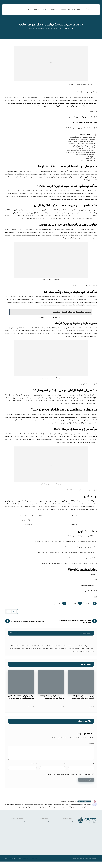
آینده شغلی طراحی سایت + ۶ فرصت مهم (47, 318)
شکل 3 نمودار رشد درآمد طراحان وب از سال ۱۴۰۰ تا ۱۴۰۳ (81, 128)
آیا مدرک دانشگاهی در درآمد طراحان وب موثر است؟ (80, 152)
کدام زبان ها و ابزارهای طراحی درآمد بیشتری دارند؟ (80, 150)
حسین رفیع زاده (88, 603)
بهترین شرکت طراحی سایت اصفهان (67, 106)
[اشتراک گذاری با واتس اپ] (14, 612)
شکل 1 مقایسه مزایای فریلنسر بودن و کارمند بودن (83, 117)
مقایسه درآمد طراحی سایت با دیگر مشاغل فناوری (80, 142)
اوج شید (82, 854)
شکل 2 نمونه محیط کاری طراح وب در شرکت (84, 123)
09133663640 (76, 854)
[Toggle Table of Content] (93, 135)
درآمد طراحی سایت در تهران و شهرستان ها (83, 146)
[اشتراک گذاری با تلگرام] (9, 612)
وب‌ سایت (34, 759)
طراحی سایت (58, 603)
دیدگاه (92, 739)
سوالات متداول (90, 159)
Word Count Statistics (87, 161)
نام (93, 759)
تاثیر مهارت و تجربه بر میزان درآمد (85, 148)
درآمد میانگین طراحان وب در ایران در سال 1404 (81, 140)
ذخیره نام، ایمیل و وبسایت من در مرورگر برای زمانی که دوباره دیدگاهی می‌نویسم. (69, 770)
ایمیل (64, 759)
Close (96, 597)
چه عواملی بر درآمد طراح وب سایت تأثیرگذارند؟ (82, 137)
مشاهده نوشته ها (15, 634)
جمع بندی (91, 157)
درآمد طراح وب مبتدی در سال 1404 (85, 155)
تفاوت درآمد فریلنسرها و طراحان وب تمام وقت (81, 144)
